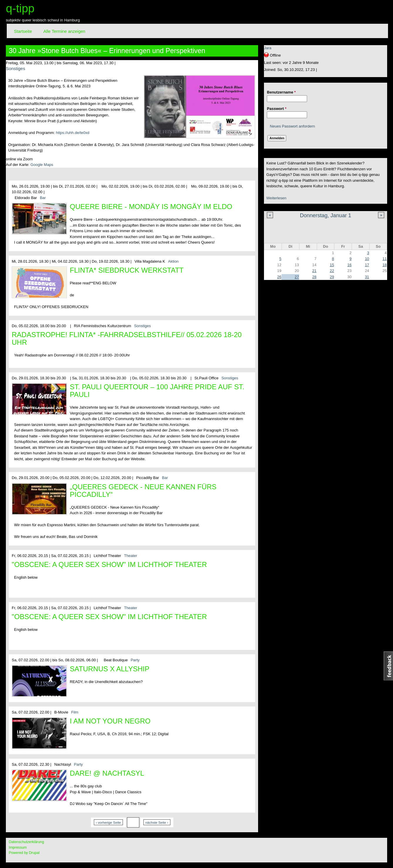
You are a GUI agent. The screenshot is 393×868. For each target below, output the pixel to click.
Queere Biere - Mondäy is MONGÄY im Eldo (151, 207)
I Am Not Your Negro (110, 721)
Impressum (18, 847)
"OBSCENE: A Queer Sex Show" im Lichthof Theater (109, 564)
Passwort (277, 109)
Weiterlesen (276, 198)
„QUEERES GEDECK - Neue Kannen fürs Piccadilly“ (143, 491)
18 (384, 265)
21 (314, 271)
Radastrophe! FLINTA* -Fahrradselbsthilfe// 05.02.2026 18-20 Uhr (127, 338)
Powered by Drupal (24, 853)
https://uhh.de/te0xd (73, 133)
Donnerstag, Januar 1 (326, 215)
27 (297, 277)
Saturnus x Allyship (110, 669)
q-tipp (20, 8)
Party (135, 660)
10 (367, 259)
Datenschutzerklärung (26, 842)
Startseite (23, 31)
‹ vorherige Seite (109, 822)
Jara (268, 48)
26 (279, 277)
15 (332, 265)
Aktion (173, 261)
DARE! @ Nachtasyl (107, 773)
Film (75, 712)
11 (384, 259)
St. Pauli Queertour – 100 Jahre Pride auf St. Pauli (157, 391)
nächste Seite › (157, 822)
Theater (131, 556)
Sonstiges (16, 68)
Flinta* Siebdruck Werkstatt (127, 270)
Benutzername (281, 92)
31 (367, 277)
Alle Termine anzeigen (64, 31)
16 (349, 265)
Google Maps (42, 165)
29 (332, 277)
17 (367, 265)
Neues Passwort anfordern (292, 126)
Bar (43, 198)
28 (314, 277)
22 (332, 271)
